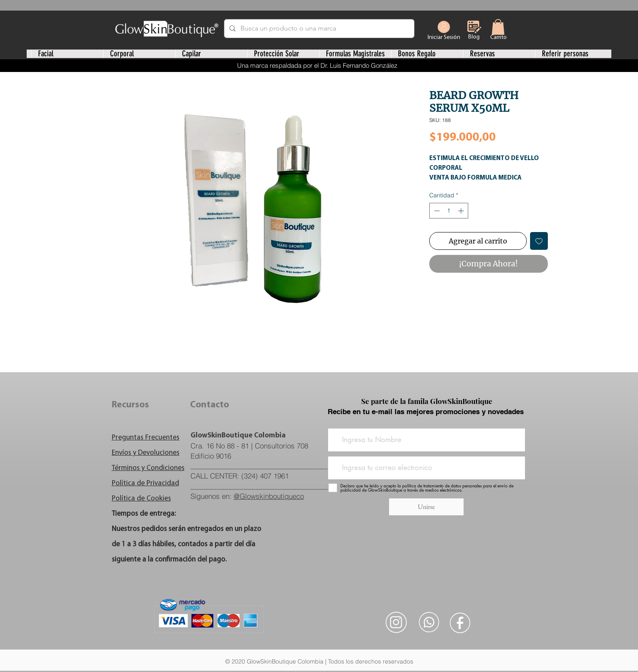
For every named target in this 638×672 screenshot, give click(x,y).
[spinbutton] (449, 211)
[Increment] (462, 211)
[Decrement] (436, 211)
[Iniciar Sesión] (444, 30)
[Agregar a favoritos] (539, 241)
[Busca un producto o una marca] (318, 29)
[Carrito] (499, 37)
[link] (498, 27)
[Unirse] (426, 507)
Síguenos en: (247, 496)
